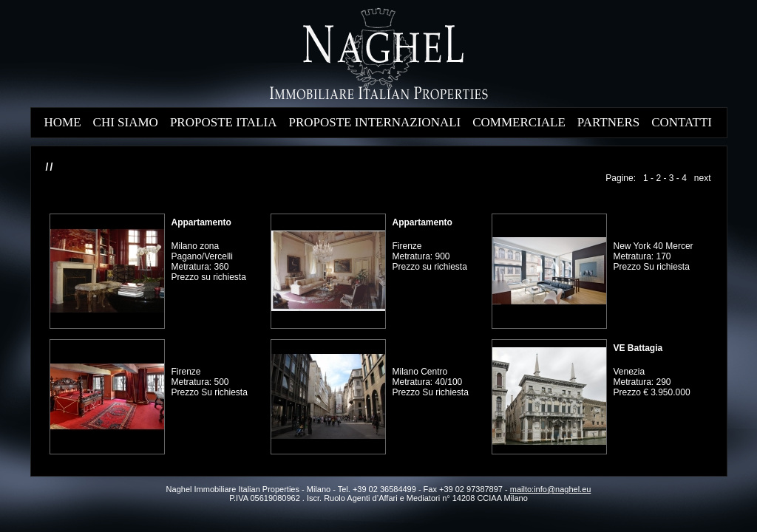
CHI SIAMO (126, 122)
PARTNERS (608, 122)
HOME (63, 122)
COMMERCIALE (519, 122)
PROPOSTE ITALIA (224, 122)
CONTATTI (682, 122)
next (703, 178)
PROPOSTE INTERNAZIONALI (374, 122)
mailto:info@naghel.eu (551, 489)
